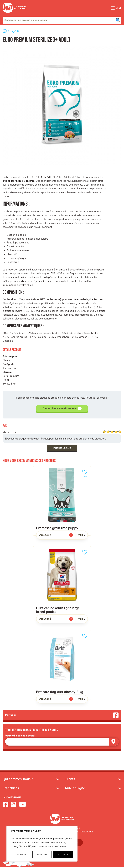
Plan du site (87, 833)
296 (85, 474)
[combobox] (62, 20)
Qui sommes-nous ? (18, 780)
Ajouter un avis (62, 449)
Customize (21, 855)
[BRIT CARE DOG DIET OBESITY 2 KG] (62, 665)
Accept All (63, 855)
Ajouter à (52, 537)
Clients (70, 780)
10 (85, 554)
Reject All (42, 855)
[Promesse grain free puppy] (62, 502)
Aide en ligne (75, 789)
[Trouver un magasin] (114, 742)
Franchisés (11, 789)
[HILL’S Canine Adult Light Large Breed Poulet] (62, 583)
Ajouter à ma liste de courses (62, 410)
